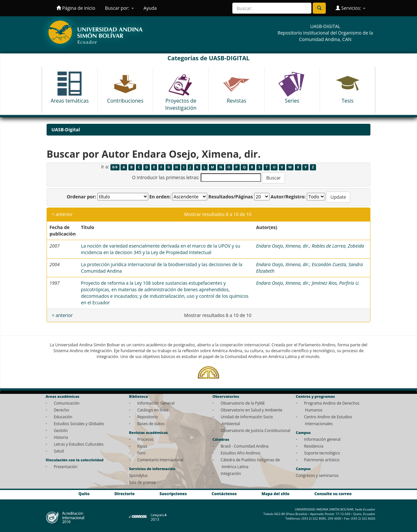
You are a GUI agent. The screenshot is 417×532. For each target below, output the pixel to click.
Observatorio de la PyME (243, 403)
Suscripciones (173, 494)
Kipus (142, 446)
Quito (84, 494)
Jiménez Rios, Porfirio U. (336, 283)
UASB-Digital (66, 129)
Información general (322, 439)
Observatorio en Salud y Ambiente (251, 410)
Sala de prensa (142, 482)
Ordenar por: (81, 197)
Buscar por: (119, 8)
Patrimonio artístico (322, 460)
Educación (63, 417)
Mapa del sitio (276, 494)
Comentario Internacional (160, 460)
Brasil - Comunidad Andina (244, 446)
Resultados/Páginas (230, 197)
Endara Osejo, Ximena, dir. (283, 246)
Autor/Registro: (288, 197)
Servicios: (351, 8)
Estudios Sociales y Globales (79, 424)
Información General (156, 403)
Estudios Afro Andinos (240, 453)
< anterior (62, 214)
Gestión (61, 430)
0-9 (115, 167)
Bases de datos (151, 424)
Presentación (65, 467)
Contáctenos (224, 494)
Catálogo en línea (153, 410)
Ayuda (150, 8)
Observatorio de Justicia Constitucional (255, 430)
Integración (231, 473)
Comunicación (67, 403)
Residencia (314, 446)
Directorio (124, 494)
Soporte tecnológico (322, 453)
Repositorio (148, 417)
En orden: (160, 197)
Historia (61, 437)
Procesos (145, 439)
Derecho (61, 410)
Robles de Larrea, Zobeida (338, 246)
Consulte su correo (333, 494)
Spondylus (138, 475)
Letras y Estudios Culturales (79, 444)
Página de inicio (76, 8)
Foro (141, 453)
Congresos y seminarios (317, 475)
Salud (59, 451)
